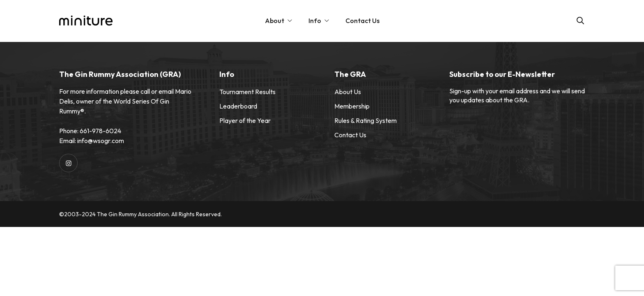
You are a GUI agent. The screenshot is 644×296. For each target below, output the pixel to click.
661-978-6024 (100, 131)
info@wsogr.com (101, 141)
